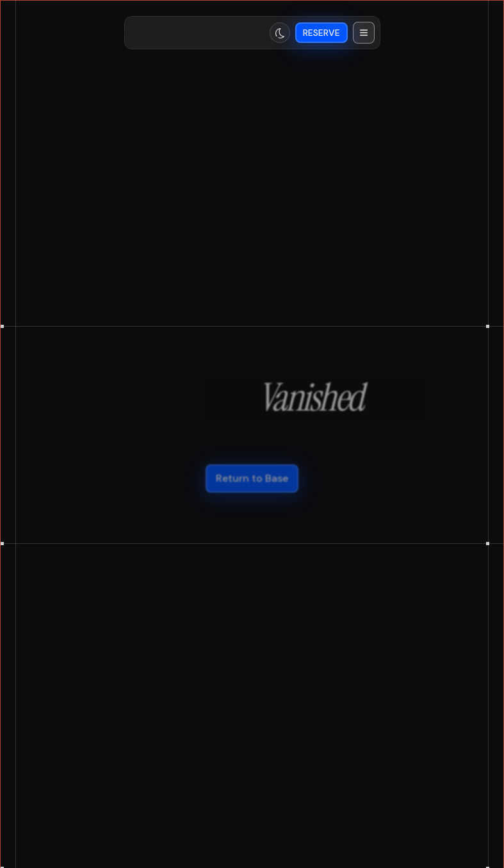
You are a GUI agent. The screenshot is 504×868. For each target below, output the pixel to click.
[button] (364, 33)
